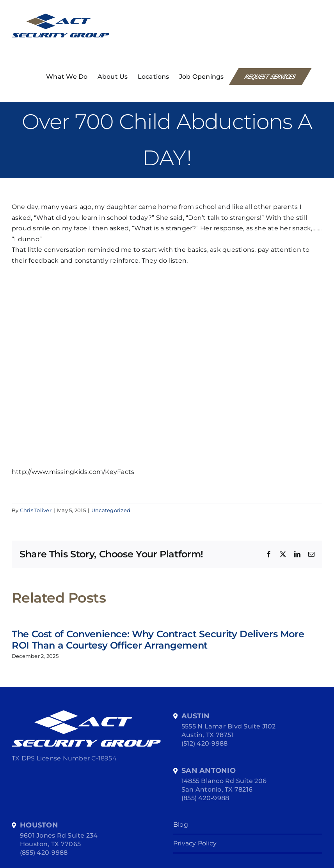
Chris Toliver (36, 510)
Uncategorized (111, 510)
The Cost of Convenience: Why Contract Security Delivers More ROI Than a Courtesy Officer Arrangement (158, 640)
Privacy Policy (195, 843)
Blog (181, 825)
